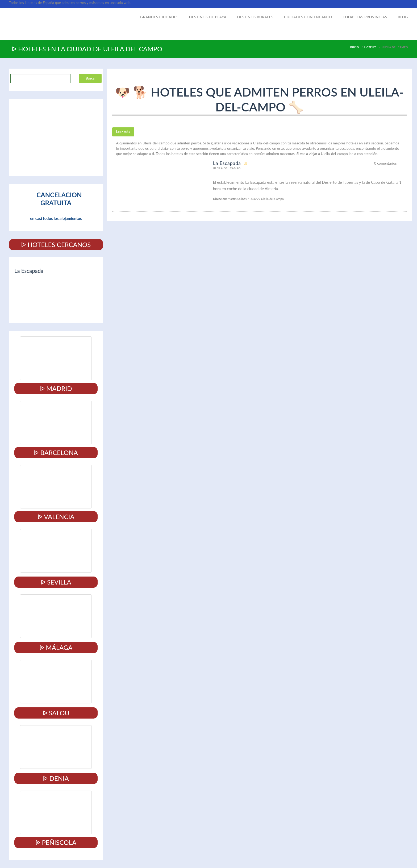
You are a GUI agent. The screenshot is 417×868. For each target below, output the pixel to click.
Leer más (123, 132)
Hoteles (370, 47)
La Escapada (227, 163)
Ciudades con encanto (308, 17)
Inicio (354, 47)
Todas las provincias (365, 17)
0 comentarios (385, 163)
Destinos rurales (255, 17)
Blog (403, 17)
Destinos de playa (208, 17)
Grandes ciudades (159, 17)
